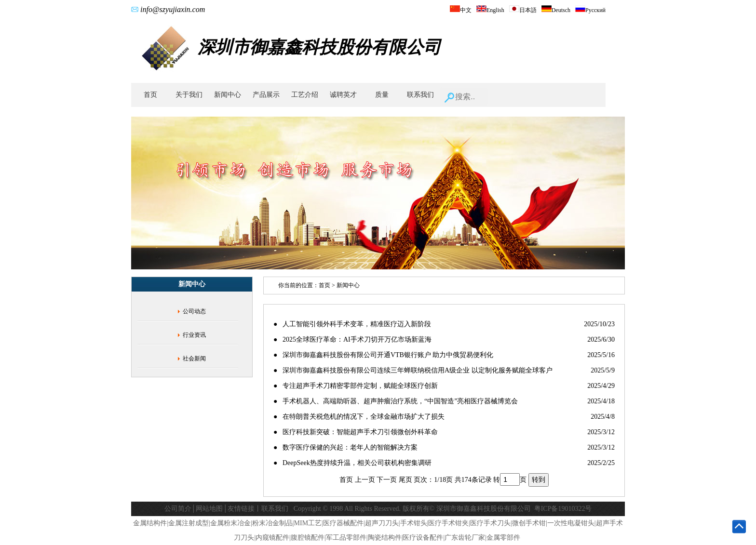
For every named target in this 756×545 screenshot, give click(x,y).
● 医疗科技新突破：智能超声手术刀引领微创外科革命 (356, 432)
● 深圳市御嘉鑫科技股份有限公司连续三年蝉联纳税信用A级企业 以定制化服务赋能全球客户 (413, 370)
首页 (150, 95)
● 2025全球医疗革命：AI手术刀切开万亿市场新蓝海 (352, 339)
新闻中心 (228, 95)
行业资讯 (194, 335)
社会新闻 (194, 359)
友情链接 (241, 509)
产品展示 (266, 95)
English (490, 10)
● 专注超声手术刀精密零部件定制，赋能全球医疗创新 (356, 386)
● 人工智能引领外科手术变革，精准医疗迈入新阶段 (352, 324)
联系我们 (420, 95)
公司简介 (178, 509)
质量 (382, 95)
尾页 (405, 480)
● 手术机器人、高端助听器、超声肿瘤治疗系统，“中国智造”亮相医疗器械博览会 (396, 401)
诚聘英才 (343, 95)
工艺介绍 (305, 95)
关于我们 (189, 95)
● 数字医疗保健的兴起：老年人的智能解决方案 (345, 447)
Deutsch (556, 10)
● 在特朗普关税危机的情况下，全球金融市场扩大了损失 (359, 417)
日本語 (523, 10)
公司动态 (194, 311)
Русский (590, 10)
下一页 (387, 480)
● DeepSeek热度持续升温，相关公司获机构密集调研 (352, 463)
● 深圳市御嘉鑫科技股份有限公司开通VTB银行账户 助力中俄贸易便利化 (383, 355)
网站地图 (209, 509)
